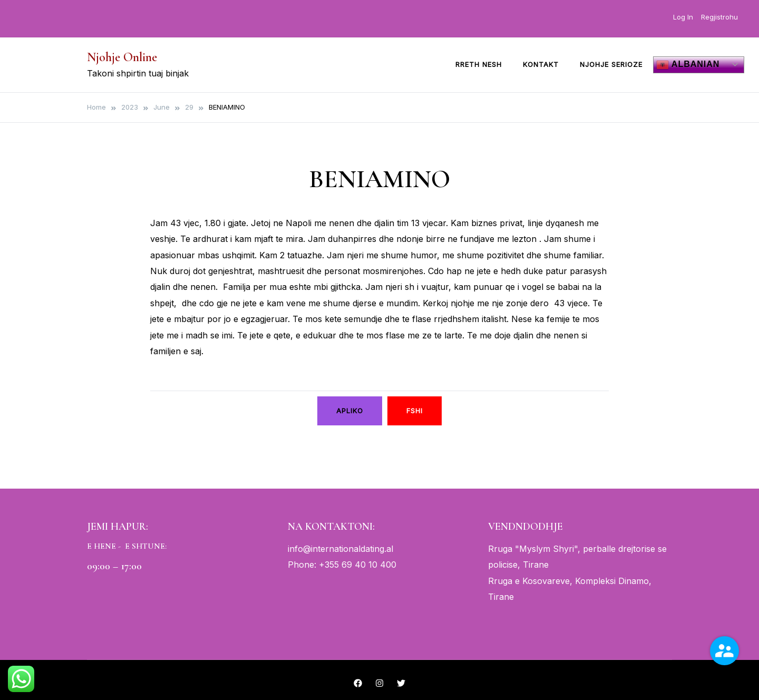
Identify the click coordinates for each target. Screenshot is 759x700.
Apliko (350, 411)
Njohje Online (122, 57)
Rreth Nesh (479, 64)
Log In (683, 17)
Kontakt (541, 64)
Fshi (415, 411)
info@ (299, 549)
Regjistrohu (719, 17)
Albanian (688, 65)
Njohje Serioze (611, 64)
